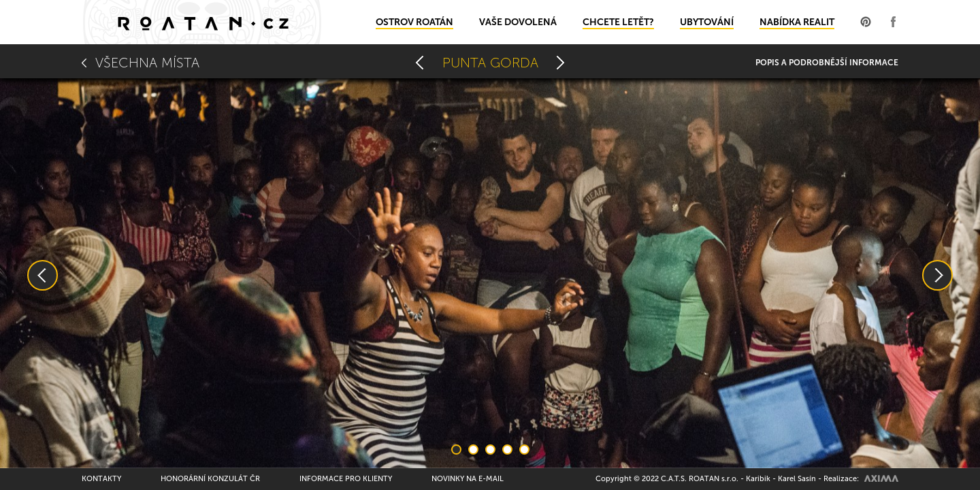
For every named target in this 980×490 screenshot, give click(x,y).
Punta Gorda (490, 63)
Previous (43, 275)
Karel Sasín (797, 479)
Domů (202, 22)
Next (937, 275)
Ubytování (707, 22)
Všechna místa (147, 63)
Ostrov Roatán (414, 22)
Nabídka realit (797, 22)
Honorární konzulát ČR (210, 479)
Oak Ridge (420, 63)
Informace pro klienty (346, 479)
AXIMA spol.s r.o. (881, 478)
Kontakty (101, 479)
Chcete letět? (618, 22)
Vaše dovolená (518, 22)
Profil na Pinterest (866, 22)
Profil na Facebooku (893, 22)
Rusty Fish (561, 63)
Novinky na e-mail (468, 479)
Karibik (758, 479)
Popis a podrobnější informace (827, 63)
